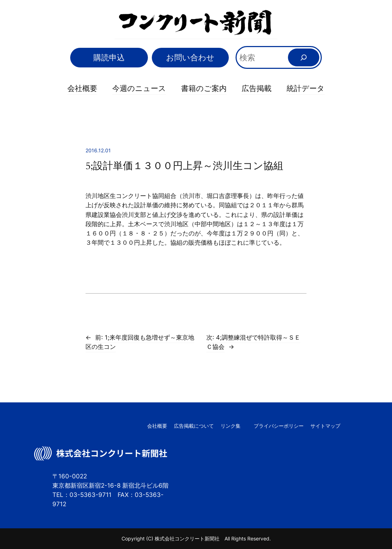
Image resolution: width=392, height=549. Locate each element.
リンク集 (231, 426)
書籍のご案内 (204, 88)
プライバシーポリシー (279, 426)
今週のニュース (139, 88)
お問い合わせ (190, 57)
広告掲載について (194, 426)
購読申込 (109, 57)
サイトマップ (325, 426)
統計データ (306, 88)
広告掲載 (257, 88)
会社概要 (82, 88)
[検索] (304, 57)
